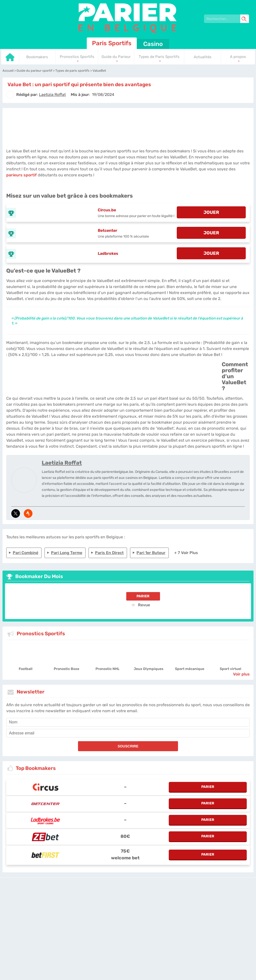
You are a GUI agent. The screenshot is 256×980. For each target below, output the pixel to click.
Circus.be (107, 210)
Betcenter (107, 230)
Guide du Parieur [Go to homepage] (116, 57)
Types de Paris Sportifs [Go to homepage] (159, 57)
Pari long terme (67, 553)
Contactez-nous (168, 903)
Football (26, 669)
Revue (141, 605)
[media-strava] (28, 513)
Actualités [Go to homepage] (203, 57)
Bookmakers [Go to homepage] (37, 57)
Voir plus (241, 674)
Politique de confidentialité (136, 903)
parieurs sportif (21, 175)
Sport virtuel (230, 669)
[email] (128, 733)
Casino (153, 44)
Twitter (186, 903)
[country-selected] (126, 917)
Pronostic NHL (107, 669)
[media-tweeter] (16, 513)
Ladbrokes (108, 253)
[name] (128, 722)
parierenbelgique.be (86, 903)
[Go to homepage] (10, 60)
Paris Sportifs (112, 43)
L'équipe (109, 903)
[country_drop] (132, 917)
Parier (143, 596)
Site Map (199, 903)
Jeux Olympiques (148, 669)
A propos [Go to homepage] (238, 57)
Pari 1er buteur (151, 553)
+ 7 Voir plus (186, 553)
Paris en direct (109, 553)
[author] (10, 95)
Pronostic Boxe (66, 669)
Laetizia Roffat (62, 463)
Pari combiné (25, 553)
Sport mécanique (190, 669)
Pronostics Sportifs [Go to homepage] (77, 57)
